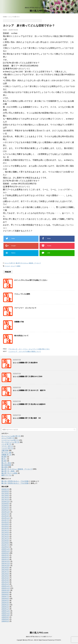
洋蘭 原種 (5, 451)
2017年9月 (5, 493)
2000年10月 (6, 590)
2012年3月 (5, 528)
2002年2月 (5, 557)
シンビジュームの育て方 (10, 440)
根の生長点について (21, 336)
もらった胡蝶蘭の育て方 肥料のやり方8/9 (28, 377)
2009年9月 (5, 553)
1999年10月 (6, 615)
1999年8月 (5, 619)
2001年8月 (5, 570)
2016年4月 (5, 508)
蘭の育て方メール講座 (9, 473)
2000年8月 (5, 594)
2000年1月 (5, 609)
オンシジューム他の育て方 (11, 436)
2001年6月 (5, 574)
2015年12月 (6, 512)
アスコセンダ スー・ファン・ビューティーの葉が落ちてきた (29, 349)
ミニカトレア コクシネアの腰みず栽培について (25, 351)
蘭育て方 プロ (6, 475)
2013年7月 (5, 520)
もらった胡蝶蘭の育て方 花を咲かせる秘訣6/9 (29, 404)
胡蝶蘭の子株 (19, 322)
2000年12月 (6, 586)
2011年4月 (5, 535)
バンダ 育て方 (6, 444)
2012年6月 (5, 524)
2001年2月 (5, 582)
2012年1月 (5, 530)
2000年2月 (5, 607)
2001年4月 (5, 578)
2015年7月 (5, 514)
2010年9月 (5, 541)
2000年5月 (5, 601)
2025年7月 (5, 489)
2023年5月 (5, 491)
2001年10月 (6, 566)
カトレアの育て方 (10, 263)
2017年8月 (5, 495)
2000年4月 (5, 603)
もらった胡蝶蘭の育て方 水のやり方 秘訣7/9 (29, 390)
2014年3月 (5, 516)
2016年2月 (5, 510)
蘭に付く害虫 (6, 463)
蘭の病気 (5, 467)
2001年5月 (5, 576)
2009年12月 (6, 549)
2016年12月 (6, 502)
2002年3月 (5, 555)
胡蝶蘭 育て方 (6, 455)
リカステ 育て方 (7, 448)
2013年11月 (6, 518)
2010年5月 (5, 547)
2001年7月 (5, 572)
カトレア (13, 266)
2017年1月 (5, 499)
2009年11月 (6, 551)
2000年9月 (5, 592)
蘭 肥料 (4, 457)
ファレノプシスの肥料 (22, 294)
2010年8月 (5, 543)
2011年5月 (5, 532)
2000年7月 (5, 596)
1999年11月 (6, 613)
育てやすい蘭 (6, 453)
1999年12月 (6, 611)
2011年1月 (5, 539)
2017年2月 (5, 497)
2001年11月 (6, 563)
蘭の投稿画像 (6, 465)
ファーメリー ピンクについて (25, 308)
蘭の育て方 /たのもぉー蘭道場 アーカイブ (28, 263)
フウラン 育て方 (7, 446)
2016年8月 (5, 504)
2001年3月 (5, 580)
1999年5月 (5, 621)
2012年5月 (5, 526)
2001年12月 (6, 561)
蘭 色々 (4, 459)
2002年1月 (5, 559)
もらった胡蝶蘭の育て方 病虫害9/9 (25, 363)
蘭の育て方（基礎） (9, 471)
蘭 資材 (4, 461)
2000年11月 (6, 588)
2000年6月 (5, 599)
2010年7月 (5, 545)
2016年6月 (5, 506)
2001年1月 (5, 584)
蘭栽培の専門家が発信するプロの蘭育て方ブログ (39, 637)
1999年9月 (5, 617)
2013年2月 (5, 522)
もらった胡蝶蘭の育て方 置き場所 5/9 (27, 418)
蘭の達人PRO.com (39, 11)
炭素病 (18, 266)
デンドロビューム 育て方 (10, 442)
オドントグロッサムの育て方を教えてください (31, 280)
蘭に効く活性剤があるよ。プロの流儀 (15, 481)
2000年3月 (5, 605)
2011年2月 (5, 537)
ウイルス (7, 266)
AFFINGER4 (58, 640)
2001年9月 (5, 568)
